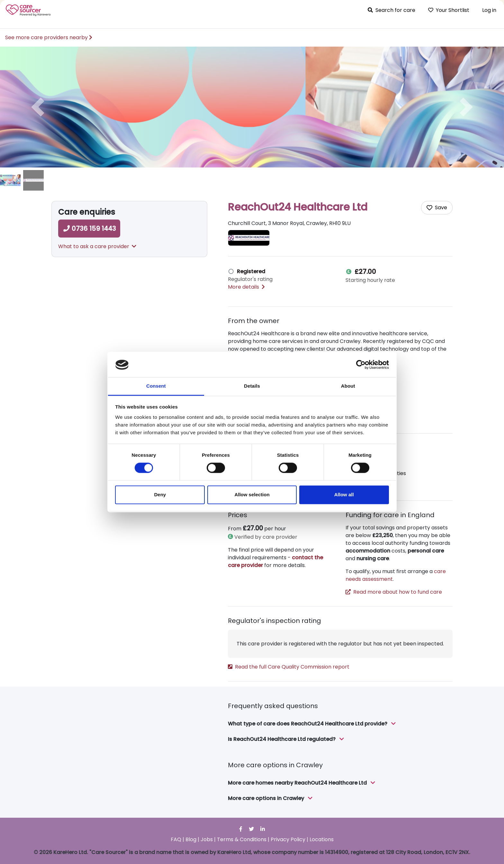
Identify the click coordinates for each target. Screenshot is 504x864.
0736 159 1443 (89, 229)
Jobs (207, 839)
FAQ (176, 839)
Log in (489, 10)
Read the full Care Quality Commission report (289, 667)
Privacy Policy (288, 839)
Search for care (392, 10)
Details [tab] (252, 386)
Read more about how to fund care (394, 592)
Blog (191, 839)
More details (246, 287)
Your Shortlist (449, 10)
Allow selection (252, 495)
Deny (160, 495)
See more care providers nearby (49, 37)
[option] (252, 107)
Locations (322, 839)
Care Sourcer (28, 10)
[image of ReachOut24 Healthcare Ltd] (10, 180)
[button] (38, 107)
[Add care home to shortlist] (437, 208)
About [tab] (348, 386)
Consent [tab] (156, 386)
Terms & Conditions (242, 839)
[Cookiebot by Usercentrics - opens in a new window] (361, 365)
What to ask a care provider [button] (97, 246)
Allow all (344, 495)
